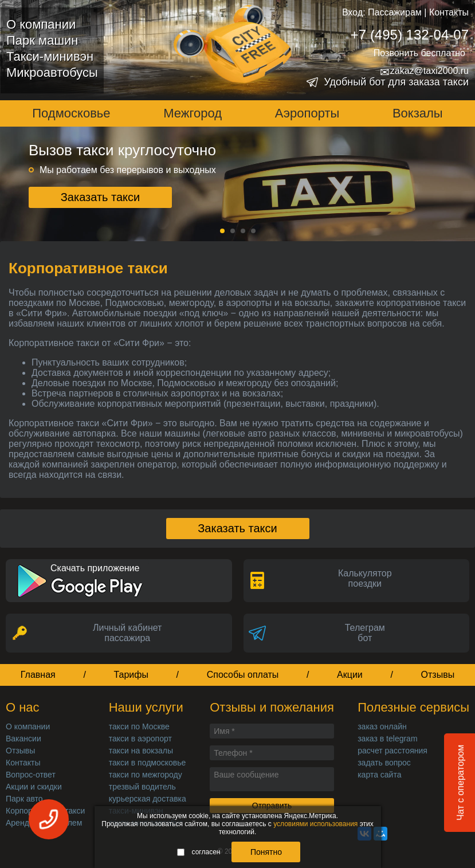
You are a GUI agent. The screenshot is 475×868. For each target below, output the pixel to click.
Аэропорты (307, 113)
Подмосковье (71, 113)
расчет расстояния (392, 751)
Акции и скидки (34, 787)
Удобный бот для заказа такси (396, 82)
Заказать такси (101, 197)
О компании (41, 24)
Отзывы (438, 675)
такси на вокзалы (141, 751)
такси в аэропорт (140, 739)
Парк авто (24, 799)
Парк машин (42, 40)
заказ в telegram (387, 739)
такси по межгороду (146, 775)
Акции (350, 675)
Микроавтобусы (52, 72)
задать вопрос (384, 763)
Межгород (193, 113)
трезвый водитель (142, 787)
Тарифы (131, 675)
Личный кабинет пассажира (127, 633)
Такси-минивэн (50, 56)
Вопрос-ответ (31, 775)
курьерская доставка (148, 799)
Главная (38, 675)
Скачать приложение (95, 568)
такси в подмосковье (148, 763)
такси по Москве (139, 726)
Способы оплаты (243, 675)
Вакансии (23, 739)
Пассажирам (395, 12)
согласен (199, 852)
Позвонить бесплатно (419, 53)
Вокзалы (418, 113)
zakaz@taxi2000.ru (424, 71)
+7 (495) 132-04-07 (410, 35)
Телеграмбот (365, 633)
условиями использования (315, 824)
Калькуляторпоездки (365, 578)
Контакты (449, 12)
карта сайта (379, 775)
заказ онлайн (382, 726)
